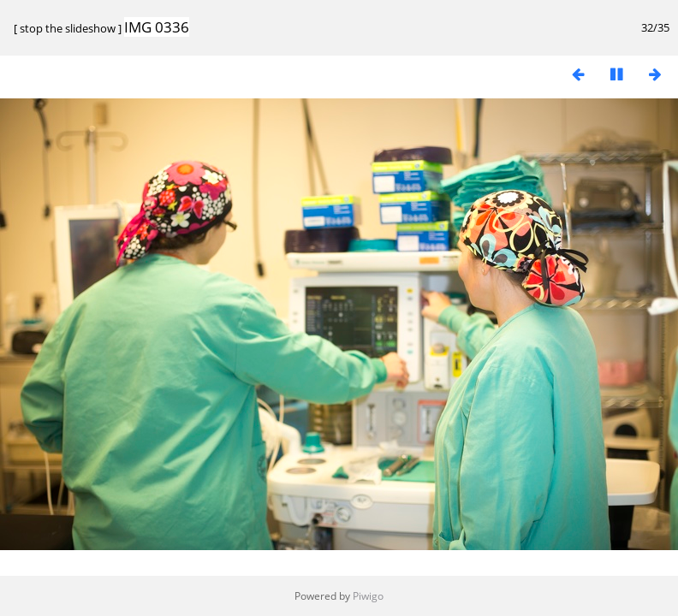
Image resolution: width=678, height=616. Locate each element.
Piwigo (368, 596)
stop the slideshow (68, 28)
